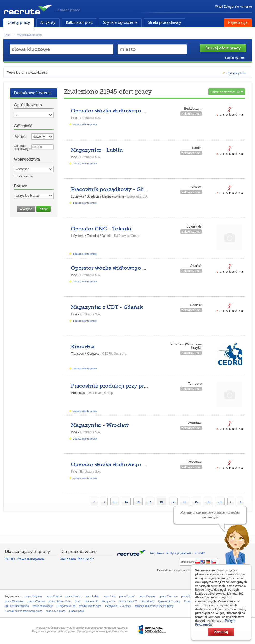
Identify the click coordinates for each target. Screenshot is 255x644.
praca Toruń (188, 596)
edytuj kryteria (234, 73)
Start (8, 35)
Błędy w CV (109, 601)
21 (220, 502)
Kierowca (83, 347)
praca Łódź (109, 596)
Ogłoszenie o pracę (169, 601)
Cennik (188, 601)
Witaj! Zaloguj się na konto (234, 7)
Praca (78, 601)
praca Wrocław (37, 601)
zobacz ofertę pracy (85, 124)
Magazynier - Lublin (97, 150)
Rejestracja (238, 22)
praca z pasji (76, 611)
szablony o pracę (56, 611)
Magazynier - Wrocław (100, 425)
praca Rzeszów (148, 596)
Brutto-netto (91, 601)
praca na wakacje (43, 606)
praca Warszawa (15, 601)
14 (138, 502)
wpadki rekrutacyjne (90, 606)
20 (209, 502)
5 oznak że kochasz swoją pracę (24, 611)
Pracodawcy (148, 601)
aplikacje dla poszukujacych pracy (154, 606)
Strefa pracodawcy (165, 22)
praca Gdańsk (54, 596)
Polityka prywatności (179, 553)
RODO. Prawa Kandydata (24, 559)
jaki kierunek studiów (17, 606)
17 (173, 502)
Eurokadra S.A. (90, 118)
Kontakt (200, 553)
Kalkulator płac (79, 22)
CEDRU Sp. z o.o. (115, 354)
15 (150, 502)
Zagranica (26, 176)
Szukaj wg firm (235, 58)
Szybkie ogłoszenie (120, 22)
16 (161, 502)
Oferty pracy (19, 22)
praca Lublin (92, 596)
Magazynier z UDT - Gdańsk (107, 307)
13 (126, 502)
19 (196, 502)
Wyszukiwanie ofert (30, 35)
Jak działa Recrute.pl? (77, 559)
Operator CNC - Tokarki (101, 229)
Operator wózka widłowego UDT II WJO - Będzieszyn (139, 111)
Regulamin (157, 553)
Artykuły (48, 22)
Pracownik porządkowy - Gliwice (113, 189)
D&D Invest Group (127, 236)
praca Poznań (127, 596)
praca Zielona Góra (60, 601)
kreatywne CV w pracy (118, 606)
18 (185, 502)
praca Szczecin (169, 596)
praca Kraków (73, 596)
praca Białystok (33, 596)
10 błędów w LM (66, 606)
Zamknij (221, 632)
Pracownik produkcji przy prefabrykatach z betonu (136, 386)
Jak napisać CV (128, 601)
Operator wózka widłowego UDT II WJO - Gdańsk (134, 268)
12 (115, 502)
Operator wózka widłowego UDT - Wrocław (126, 464)
